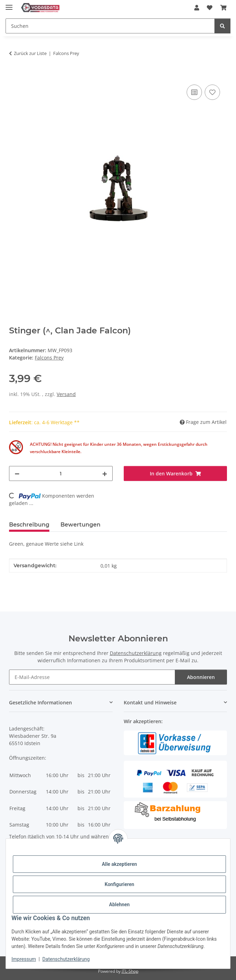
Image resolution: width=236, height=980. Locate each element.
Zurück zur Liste (30, 53)
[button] (197, 8)
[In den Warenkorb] (15, 75)
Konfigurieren (119, 884)
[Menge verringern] (17, 473)
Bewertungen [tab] (80, 525)
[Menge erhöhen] (105, 473)
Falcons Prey (49, 358)
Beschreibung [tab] (29, 525)
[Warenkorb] (223, 8)
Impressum (24, 959)
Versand (66, 394)
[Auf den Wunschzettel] (212, 92)
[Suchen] (110, 26)
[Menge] (61, 473)
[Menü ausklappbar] (9, 4)
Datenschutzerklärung (66, 959)
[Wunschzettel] (210, 8)
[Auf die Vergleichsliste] (194, 92)
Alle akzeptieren (119, 864)
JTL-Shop (130, 971)
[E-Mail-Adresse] (92, 677)
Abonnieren (201, 677)
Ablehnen (119, 904)
